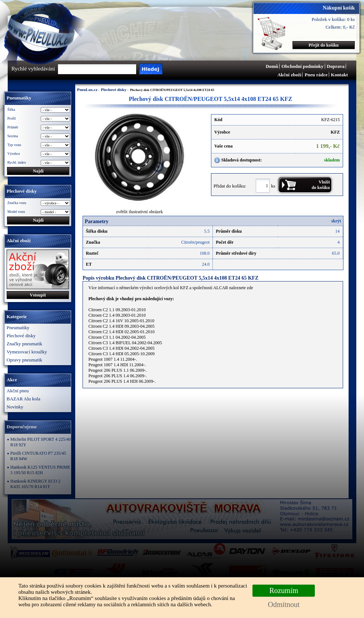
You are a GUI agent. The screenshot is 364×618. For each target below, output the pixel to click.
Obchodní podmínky (303, 66)
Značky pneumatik (24, 344)
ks (273, 186)
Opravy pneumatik (24, 360)
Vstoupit (38, 295)
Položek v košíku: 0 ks (333, 19)
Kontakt (339, 75)
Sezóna (13, 136)
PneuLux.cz (87, 90)
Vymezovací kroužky (27, 352)
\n (55, 212)
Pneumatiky (18, 328)
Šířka (11, 110)
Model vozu (16, 212)
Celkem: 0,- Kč (340, 27)
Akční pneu (18, 391)
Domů (272, 66)
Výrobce (14, 154)
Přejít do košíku (324, 45)
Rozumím (284, 590)
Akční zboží (289, 75)
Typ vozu (14, 145)
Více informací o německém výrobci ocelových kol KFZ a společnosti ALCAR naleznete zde (171, 288)
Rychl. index (17, 162)
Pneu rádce (316, 75)
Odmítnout (284, 604)
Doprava (336, 66)
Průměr (13, 127)
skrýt (336, 221)
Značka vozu (17, 203)
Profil (12, 118)
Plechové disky (21, 336)
